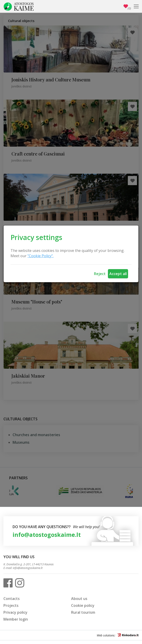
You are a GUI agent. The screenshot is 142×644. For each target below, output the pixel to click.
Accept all (118, 274)
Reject (100, 274)
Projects (11, 605)
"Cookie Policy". (40, 256)
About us (79, 599)
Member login (16, 619)
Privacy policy (15, 612)
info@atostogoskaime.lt (47, 535)
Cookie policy (83, 605)
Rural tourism (83, 612)
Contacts (12, 599)
